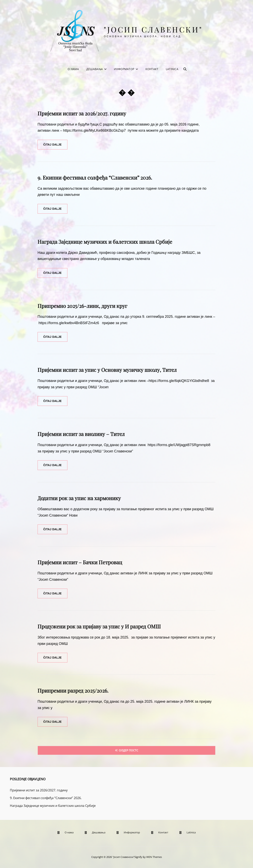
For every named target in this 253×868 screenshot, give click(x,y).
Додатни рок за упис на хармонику (79, 498)
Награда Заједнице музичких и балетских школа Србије (105, 242)
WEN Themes (154, 857)
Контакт (152, 69)
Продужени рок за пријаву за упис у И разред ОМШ (99, 626)
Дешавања (95, 69)
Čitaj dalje (55, 146)
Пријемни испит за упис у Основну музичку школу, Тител (107, 370)
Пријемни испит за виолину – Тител (81, 434)
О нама (73, 69)
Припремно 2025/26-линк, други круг (82, 306)
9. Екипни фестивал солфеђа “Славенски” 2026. (95, 178)
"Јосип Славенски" (153, 29)
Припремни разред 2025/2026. (73, 690)
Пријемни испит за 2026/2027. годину (82, 113)
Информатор (124, 69)
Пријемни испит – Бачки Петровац (80, 562)
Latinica (172, 69)
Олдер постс (128, 750)
